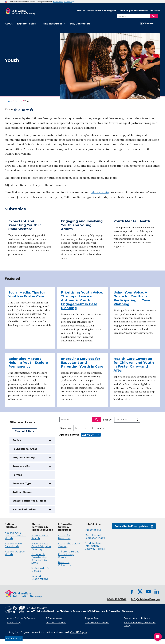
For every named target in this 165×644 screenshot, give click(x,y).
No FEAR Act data (56, 623)
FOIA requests (54, 618)
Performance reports (97, 623)
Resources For (21, 466)
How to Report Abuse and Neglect (97, 11)
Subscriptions (93, 530)
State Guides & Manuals (40, 570)
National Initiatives (24, 509)
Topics (17, 440)
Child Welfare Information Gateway (111, 611)
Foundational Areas (25, 449)
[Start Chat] (158, 637)
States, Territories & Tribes (29, 501)
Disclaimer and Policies (137, 618)
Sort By (107, 420)
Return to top (14, 639)
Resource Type (22, 484)
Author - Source (22, 492)
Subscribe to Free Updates (134, 526)
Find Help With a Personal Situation (140, 11)
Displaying (65, 428)
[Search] (154, 16)
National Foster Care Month (14, 545)
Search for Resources (64, 537)
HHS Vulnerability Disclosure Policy (140, 624)
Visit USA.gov (78, 632)
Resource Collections (65, 564)
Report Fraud (93, 618)
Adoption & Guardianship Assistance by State (39, 559)
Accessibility (14, 623)
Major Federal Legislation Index (95, 537)
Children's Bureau (71, 611)
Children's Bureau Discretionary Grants (69, 554)
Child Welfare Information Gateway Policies (95, 546)
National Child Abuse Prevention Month (15, 536)
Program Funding (24, 458)
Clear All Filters (24, 431)
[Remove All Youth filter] (98, 435)
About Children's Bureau (21, 618)
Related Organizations (40, 578)
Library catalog (100, 192)
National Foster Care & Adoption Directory (41, 546)
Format (17, 475)
